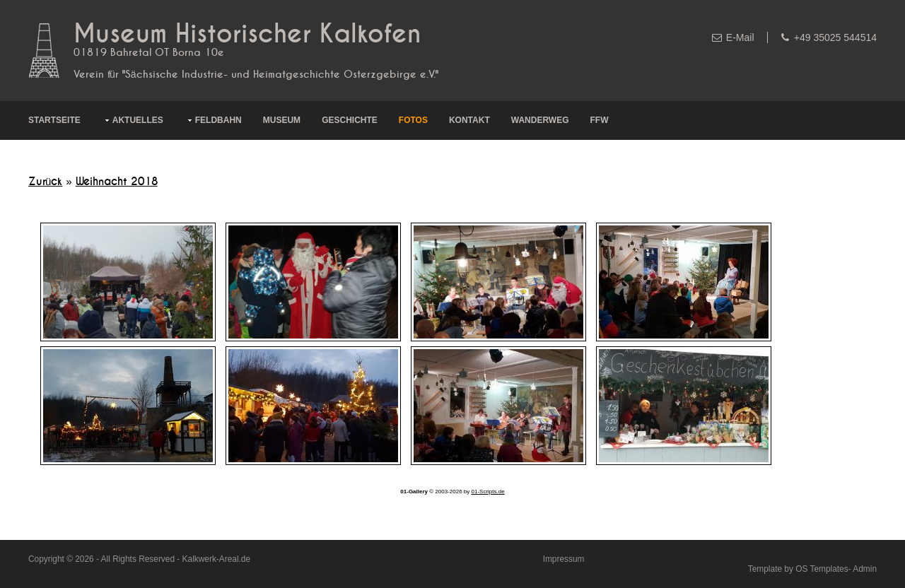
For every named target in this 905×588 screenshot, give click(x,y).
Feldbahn (218, 120)
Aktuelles (138, 120)
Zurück (45, 182)
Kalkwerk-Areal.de (216, 559)
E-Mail (740, 37)
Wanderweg (540, 120)
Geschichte (350, 120)
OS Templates (822, 569)
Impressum (564, 559)
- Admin (863, 569)
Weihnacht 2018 (117, 182)
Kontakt (469, 120)
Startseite (54, 120)
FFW (600, 120)
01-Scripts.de (488, 492)
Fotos (413, 120)
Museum (282, 120)
